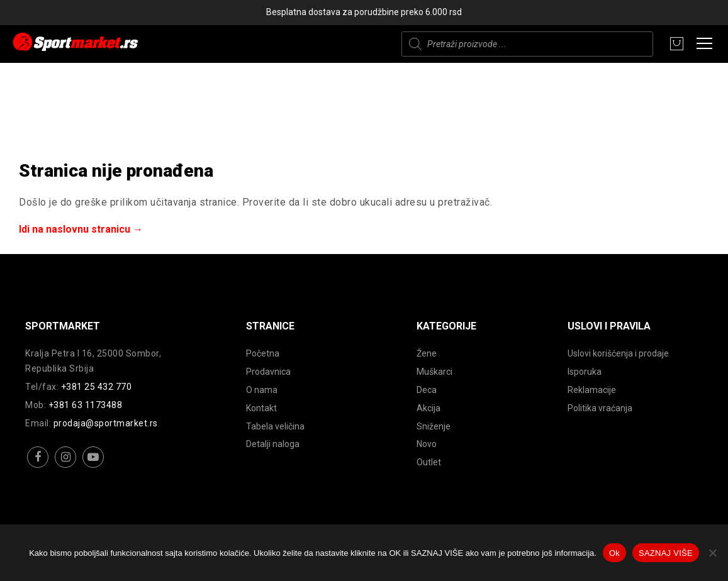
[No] (712, 553)
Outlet (429, 462)
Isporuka (585, 372)
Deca (427, 390)
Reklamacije (592, 390)
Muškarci (434, 372)
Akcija (428, 408)
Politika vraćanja (600, 408)
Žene (427, 353)
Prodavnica (268, 372)
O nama (262, 390)
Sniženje (434, 426)
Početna (263, 353)
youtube (93, 467)
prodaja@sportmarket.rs (106, 423)
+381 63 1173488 (86, 405)
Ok (614, 553)
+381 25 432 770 (97, 387)
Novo (427, 444)
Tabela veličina (275, 426)
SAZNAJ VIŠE (666, 553)
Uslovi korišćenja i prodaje (618, 353)
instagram (66, 467)
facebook (38, 467)
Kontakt (261, 408)
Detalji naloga (273, 444)
